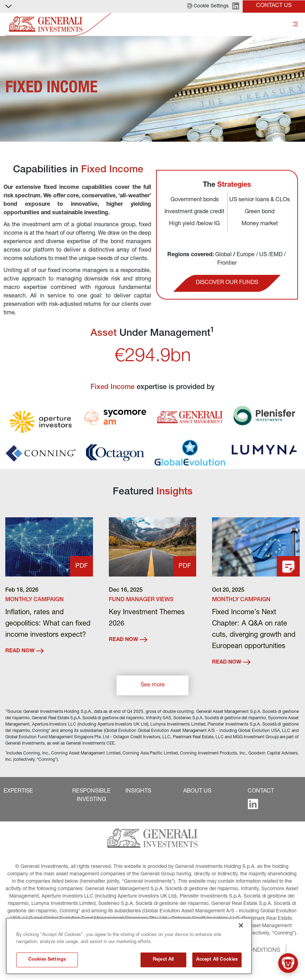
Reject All (163, 961)
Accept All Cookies (217, 961)
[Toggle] (295, 24)
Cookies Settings (47, 961)
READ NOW (24, 651)
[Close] (241, 926)
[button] (208, 6)
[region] (129, 947)
